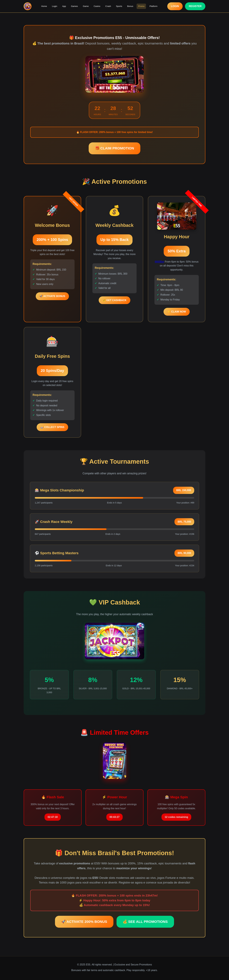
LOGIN (175, 6)
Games (74, 6)
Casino (97, 6)
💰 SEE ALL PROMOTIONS (145, 922)
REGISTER (195, 6)
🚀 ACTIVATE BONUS (52, 296)
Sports (119, 6)
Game (86, 6)
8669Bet (159, 262)
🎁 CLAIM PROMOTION (114, 148)
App (64, 6)
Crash (108, 6)
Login (55, 6)
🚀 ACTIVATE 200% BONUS (84, 922)
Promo (141, 6)
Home (44, 6)
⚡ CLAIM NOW (177, 312)
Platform (153, 6)
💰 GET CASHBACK (114, 300)
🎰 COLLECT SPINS (52, 427)
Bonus (130, 6)
